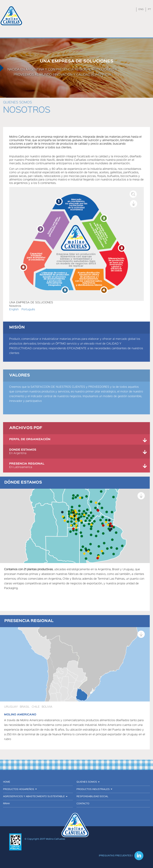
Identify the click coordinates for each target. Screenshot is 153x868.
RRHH (6, 804)
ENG (141, 9)
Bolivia (47, 707)
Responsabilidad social (92, 797)
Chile (36, 707)
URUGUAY (11, 707)
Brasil (25, 707)
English (14, 309)
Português (28, 309)
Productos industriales (94, 789)
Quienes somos (17, 103)
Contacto (83, 804)
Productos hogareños (20, 789)
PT (149, 9)
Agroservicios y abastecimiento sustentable (35, 797)
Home (7, 782)
